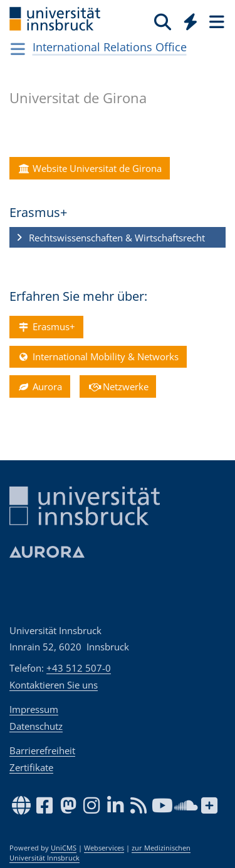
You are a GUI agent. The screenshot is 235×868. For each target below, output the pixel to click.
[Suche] (163, 21)
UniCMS (64, 848)
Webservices (104, 848)
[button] (118, 238)
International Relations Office (110, 47)
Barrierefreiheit (42, 750)
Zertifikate (31, 767)
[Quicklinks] (191, 21)
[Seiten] (216, 21)
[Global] (187, 19)
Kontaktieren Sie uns (54, 685)
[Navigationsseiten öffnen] (18, 49)
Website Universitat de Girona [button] (89, 168)
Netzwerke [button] (118, 386)
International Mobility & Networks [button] (98, 356)
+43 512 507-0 (79, 668)
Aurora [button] (39, 386)
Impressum (34, 709)
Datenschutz (36, 726)
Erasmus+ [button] (46, 326)
